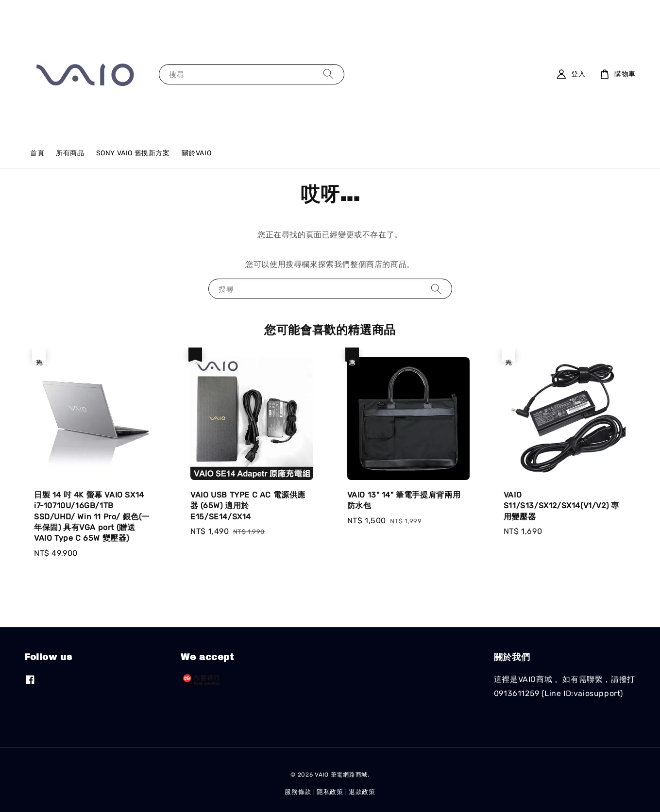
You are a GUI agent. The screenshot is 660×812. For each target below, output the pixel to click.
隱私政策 (330, 792)
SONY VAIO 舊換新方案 (133, 153)
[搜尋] (328, 74)
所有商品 (70, 153)
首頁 (37, 153)
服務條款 (298, 792)
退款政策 (362, 792)
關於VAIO (197, 153)
